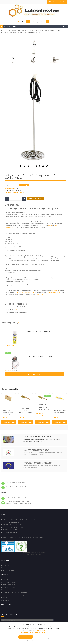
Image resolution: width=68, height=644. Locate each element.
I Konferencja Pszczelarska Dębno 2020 (15, 590)
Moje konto (53, 2)
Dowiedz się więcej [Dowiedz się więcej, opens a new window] (40, 630)
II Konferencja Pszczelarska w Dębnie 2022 (16, 593)
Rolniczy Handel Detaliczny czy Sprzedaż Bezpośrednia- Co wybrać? (24, 538)
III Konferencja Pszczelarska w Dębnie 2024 (16, 595)
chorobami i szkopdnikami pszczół (25, 293)
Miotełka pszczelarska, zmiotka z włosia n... (25, 412)
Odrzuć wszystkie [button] (42, 637)
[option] (8, 409)
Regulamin (6, 580)
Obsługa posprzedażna (10, 532)
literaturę (54, 291)
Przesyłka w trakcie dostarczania (13, 527)
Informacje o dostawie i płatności (15, 192)
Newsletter (6, 600)
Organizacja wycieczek (10, 535)
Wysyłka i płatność (9, 585)
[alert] (34, 633)
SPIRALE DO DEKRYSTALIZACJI (50, 31)
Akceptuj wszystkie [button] (26, 637)
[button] (34, 633)
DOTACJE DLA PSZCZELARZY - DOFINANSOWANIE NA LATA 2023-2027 (21, 520)
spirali (50, 226)
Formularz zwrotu (9, 587)
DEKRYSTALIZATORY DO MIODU (31, 31)
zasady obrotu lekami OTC (34, 554)
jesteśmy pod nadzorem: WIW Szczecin (34, 553)
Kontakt (5, 598)
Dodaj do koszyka (36, 199)
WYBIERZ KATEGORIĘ (11, 27)
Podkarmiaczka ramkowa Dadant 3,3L (9, 413)
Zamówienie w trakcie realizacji (13, 525)
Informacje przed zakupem (11, 522)
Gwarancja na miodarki (10, 530)
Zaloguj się (6, 565)
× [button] (66, 624)
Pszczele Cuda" (41, 294)
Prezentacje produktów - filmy (38, 437)
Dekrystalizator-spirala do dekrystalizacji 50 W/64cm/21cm (21, 33)
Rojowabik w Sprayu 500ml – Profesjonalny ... (40, 331)
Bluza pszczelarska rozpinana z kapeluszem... (40, 356)
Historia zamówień (8, 571)
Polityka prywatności (10, 582)
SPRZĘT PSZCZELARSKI (13, 31)
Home (3, 31)
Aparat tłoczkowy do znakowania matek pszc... (59, 413)
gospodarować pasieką (55, 293)
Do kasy (62, 2)
